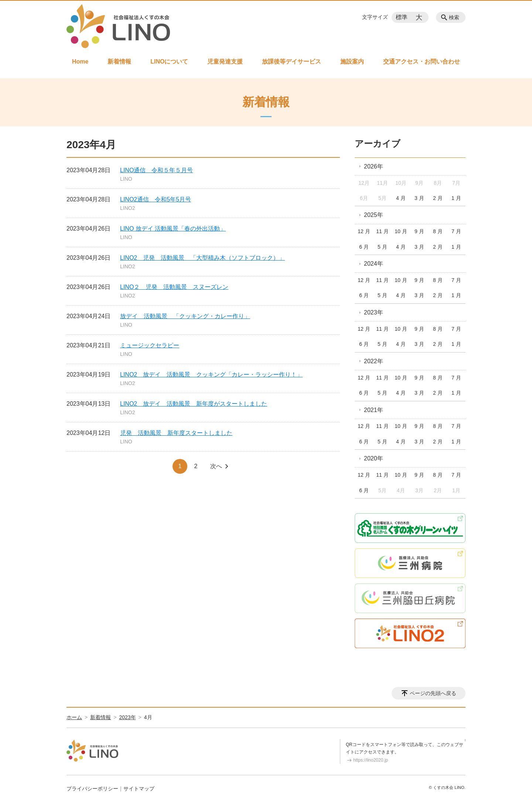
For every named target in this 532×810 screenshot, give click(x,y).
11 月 (382, 231)
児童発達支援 (225, 62)
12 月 (364, 231)
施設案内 (352, 62)
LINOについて (169, 62)
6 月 (364, 247)
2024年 (374, 264)
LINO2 (127, 208)
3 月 (419, 198)
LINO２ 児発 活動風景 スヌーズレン (174, 287)
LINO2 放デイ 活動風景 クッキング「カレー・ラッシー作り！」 (211, 375)
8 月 (438, 231)
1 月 (456, 198)
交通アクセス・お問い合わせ (422, 62)
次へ (216, 466)
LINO (126, 179)
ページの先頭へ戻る (433, 693)
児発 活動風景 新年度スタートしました (176, 433)
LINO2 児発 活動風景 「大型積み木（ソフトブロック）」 (202, 258)
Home (80, 62)
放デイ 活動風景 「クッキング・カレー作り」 (185, 316)
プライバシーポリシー (92, 789)
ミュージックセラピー (150, 345)
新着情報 (119, 62)
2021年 (374, 410)
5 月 (382, 247)
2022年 (374, 361)
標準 (402, 17)
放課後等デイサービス (291, 62)
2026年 (374, 166)
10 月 (401, 231)
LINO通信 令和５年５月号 (156, 170)
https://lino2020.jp (371, 760)
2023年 (374, 312)
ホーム (74, 717)
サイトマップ (139, 789)
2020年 (374, 458)
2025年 (374, 215)
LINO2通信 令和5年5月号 (156, 199)
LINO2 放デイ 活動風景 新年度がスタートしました (194, 404)
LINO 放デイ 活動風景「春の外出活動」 (173, 229)
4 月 (401, 198)
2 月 (438, 198)
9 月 (419, 231)
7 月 (456, 231)
